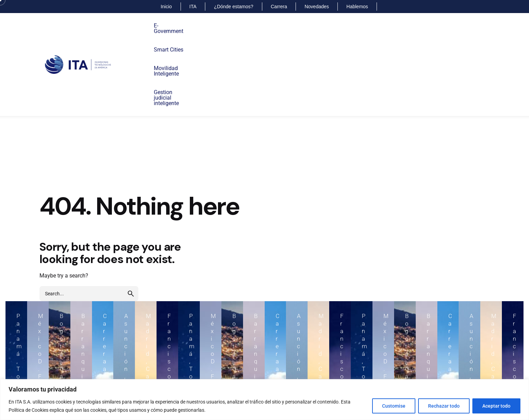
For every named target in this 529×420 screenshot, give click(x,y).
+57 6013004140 (297, 362)
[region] (264, 400)
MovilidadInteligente (250, 28)
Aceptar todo (496, 406)
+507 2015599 (34, 362)
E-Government (171, 26)
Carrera (279, 7)
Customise (394, 406)
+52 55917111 (164, 362)
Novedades (317, 7)
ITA (193, 7)
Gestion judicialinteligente (292, 28)
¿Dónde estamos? (233, 7)
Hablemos (357, 7)
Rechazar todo (444, 406)
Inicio (166, 7)
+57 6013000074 (426, 362)
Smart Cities (213, 26)
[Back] (22, 72)
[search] (131, 222)
